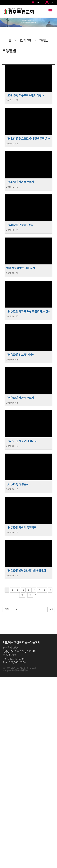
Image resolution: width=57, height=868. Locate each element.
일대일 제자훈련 (6, 830)
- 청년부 (3, 802)
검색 (51, 609)
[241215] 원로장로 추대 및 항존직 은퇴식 (28, 139)
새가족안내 (4, 855)
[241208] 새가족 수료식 (20, 182)
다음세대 (4, 765)
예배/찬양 (4, 732)
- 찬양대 (3, 749)
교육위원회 (4, 768)
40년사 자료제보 (7, 866)
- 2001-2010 (6, 695)
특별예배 (4, 740)
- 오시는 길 (4, 723)
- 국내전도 (4, 757)
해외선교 (4, 760)
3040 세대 (4, 808)
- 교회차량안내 (6, 726)
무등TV (3, 850)
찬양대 (3, 746)
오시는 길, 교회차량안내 (9, 721)
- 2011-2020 (6, 692)
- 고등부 (3, 796)
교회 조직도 (5, 715)
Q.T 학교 (3, 827)
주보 (2, 836)
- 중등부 (3, 791)
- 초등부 (3, 785)
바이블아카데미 (6, 822)
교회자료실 (4, 852)
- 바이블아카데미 (7, 824)
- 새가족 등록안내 (7, 858)
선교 (2, 751)
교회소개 (4, 678)
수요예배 (4, 737)
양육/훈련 (4, 813)
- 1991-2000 (6, 698)
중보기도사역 (5, 819)
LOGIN (36, 2)
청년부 (3, 799)
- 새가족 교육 (5, 861)
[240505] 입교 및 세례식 (20, 355)
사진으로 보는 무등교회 (9, 704)
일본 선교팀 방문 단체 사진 (21, 268)
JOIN (49, 2)
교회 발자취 (5, 687)
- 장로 (2, 712)
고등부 (3, 793)
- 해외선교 (4, 763)
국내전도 (4, 754)
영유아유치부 (5, 771)
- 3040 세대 (5, 810)
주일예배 (4, 735)
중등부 (3, 788)
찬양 (2, 743)
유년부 (3, 777)
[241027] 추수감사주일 (20, 225)
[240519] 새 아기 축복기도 (22, 441)
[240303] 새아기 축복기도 (21, 528)
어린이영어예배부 (7, 805)
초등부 (3, 782)
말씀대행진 (4, 816)
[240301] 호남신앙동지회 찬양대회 (26, 571)
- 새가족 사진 (5, 864)
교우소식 (4, 841)
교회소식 (4, 838)
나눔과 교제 (25, 41)
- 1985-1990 (6, 701)
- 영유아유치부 (6, 774)
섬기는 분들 (5, 707)
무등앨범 (43, 41)
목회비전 (4, 684)
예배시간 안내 (6, 718)
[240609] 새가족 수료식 (20, 398)
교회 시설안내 (6, 729)
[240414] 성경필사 (17, 484)
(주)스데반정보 (21, 671)
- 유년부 (3, 780)
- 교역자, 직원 (5, 709)
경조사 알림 (5, 844)
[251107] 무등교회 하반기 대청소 (25, 96)
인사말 (3, 681)
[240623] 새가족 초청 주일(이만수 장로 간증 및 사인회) (28, 312)
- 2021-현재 (5, 690)
